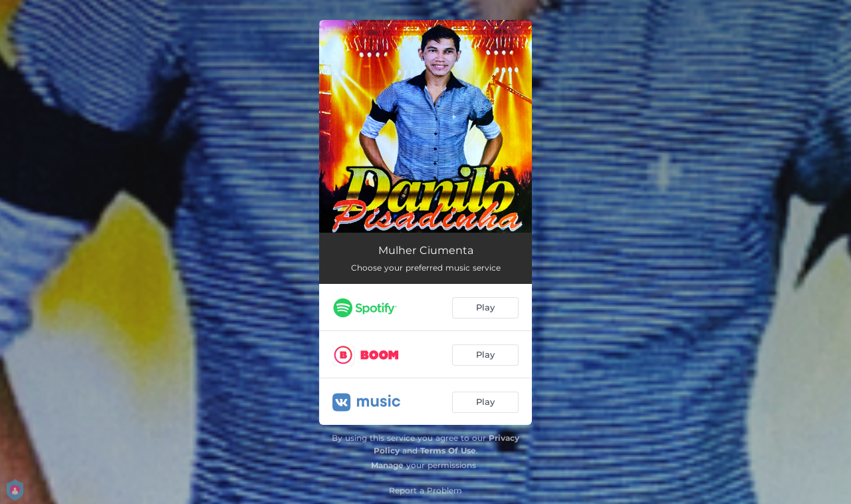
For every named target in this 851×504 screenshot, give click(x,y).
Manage (387, 465)
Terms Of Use (448, 450)
